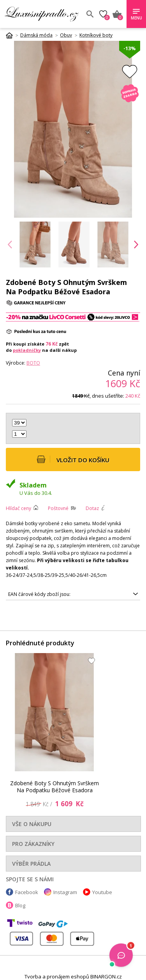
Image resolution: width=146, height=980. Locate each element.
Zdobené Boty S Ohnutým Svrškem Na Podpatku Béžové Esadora (55, 787)
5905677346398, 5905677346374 (73, 594)
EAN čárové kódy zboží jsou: (39, 594)
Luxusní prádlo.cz (42, 14)
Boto (33, 363)
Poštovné (58, 508)
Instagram (65, 892)
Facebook (27, 892)
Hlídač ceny (18, 508)
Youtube (102, 892)
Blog (20, 905)
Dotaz (92, 508)
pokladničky (27, 350)
